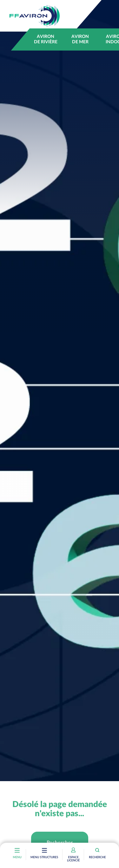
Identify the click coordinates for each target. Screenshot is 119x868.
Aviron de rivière (46, 39)
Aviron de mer (80, 39)
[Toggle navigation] (44, 851)
